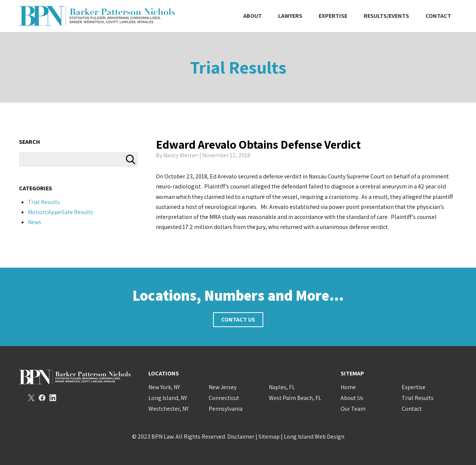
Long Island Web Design (314, 437)
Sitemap (269, 437)
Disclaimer (241, 437)
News (35, 222)
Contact (438, 16)
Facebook (42, 398)
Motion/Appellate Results (60, 212)
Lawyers (290, 16)
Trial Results (238, 67)
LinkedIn (53, 398)
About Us (352, 398)
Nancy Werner (181, 155)
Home (348, 387)
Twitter (31, 398)
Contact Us (238, 319)
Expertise (333, 16)
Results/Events (386, 16)
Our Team (353, 409)
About (253, 16)
